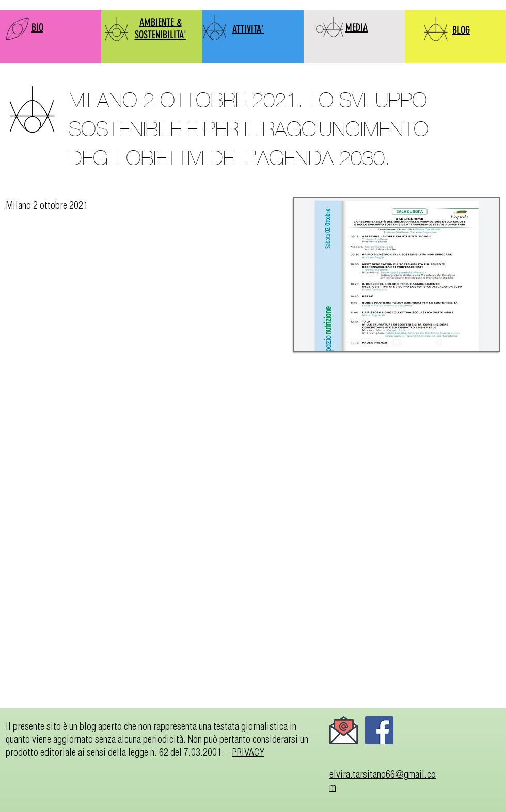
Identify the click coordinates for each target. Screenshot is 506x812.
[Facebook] (379, 730)
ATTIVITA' (248, 29)
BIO (37, 27)
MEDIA (357, 27)
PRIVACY (248, 752)
